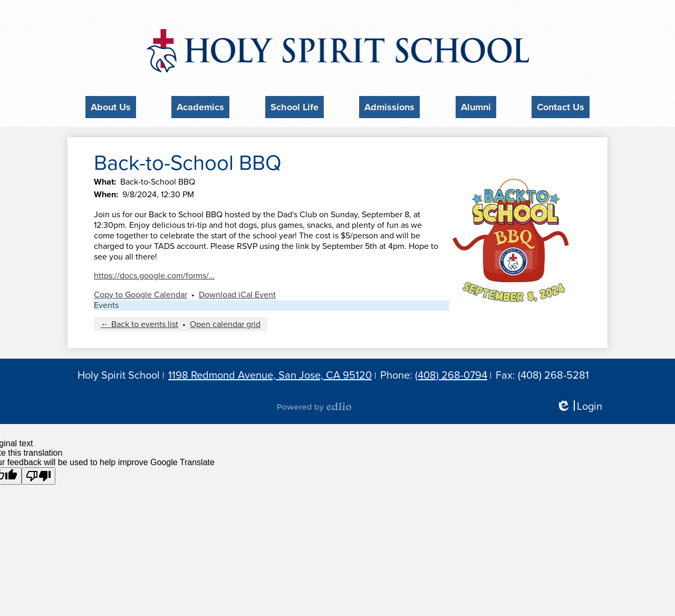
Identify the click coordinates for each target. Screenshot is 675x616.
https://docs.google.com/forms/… (154, 273)
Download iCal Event (237, 292)
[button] (111, 105)
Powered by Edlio (314, 404)
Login (579, 404)
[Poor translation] (38, 473)
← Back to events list (139, 321)
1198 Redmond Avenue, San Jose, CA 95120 (270, 372)
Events (106, 302)
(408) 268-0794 (451, 372)
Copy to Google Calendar (141, 292)
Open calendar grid (225, 321)
